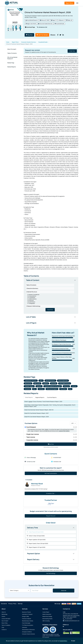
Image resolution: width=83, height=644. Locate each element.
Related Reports (12, 67)
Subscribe (64, 591)
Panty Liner (66, 387)
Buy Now (30, 35)
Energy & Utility (25, 617)
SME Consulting (46, 621)
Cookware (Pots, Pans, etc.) (31, 381)
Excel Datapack (52, 428)
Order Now (72, 51)
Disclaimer (4, 604)
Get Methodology (51, 574)
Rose (70, 389)
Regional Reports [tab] (40, 398)
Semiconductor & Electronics (28, 630)
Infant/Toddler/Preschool (65, 384)
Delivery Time (33, 528)
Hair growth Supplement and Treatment (53, 387)
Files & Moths (63, 389)
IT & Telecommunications (28, 626)
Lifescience (25, 628)
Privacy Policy (12, 604)
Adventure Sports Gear (63, 381)
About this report (12, 49)
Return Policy (5, 624)
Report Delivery (33, 560)
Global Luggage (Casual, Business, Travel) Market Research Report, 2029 (43, 402)
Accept (73, 641)
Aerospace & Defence (27, 632)
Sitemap (20, 604)
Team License (52, 438)
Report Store (69, 3)
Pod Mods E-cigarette (29, 387)
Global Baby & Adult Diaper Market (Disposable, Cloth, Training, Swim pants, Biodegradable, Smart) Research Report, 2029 (50, 406)
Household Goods (59, 24)
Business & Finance (26, 613)
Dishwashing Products (50, 381)
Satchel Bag (54, 384)
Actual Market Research (32, 21)
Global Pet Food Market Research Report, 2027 (36, 414)
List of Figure (31, 323)
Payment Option (34, 554)
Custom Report (46, 613)
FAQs (3, 628)
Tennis (41, 381)
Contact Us (4, 630)
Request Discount (51, 516)
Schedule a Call (42, 27)
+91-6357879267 (68, 619)
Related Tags (11, 63)
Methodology (4, 615)
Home (8, 42)
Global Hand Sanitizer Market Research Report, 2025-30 (39, 410)
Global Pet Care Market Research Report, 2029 (37, 417)
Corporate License (52, 441)
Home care (74, 387)
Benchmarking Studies (47, 619)
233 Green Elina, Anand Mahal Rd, (71, 614)
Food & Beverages (26, 624)
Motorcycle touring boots (52, 389)
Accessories (27, 389)
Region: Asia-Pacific (31, 24)
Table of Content (33, 280)
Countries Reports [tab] (52, 398)
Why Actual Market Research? (12, 58)
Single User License (52, 435)
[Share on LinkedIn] (67, 35)
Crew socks (41, 389)
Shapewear (46, 384)
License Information (6, 619)
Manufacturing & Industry (28, 621)
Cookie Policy (63, 641)
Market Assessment (47, 615)
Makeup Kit (39, 387)
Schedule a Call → (51, 494)
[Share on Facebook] (62, 35)
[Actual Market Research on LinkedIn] (63, 627)
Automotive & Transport (27, 615)
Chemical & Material (27, 619)
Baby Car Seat (37, 384)
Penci (34, 389)
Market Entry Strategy (47, 617)
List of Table (31, 317)
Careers (3, 617)
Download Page (30, 27)
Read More (50, 310)
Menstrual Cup (28, 384)
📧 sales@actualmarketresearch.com (71, 621)
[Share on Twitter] (64, 35)
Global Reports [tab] (29, 398)
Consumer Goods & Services (45, 24)
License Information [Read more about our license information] (64, 432)
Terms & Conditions (6, 626)
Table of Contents (12, 53)
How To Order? (5, 621)
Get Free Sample (45, 35)
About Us (4, 613)
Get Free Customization (51, 474)
